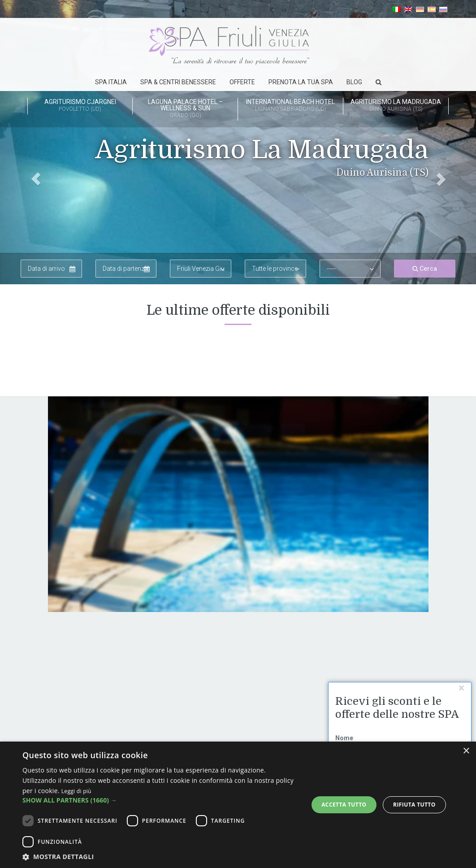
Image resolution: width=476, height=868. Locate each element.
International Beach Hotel (290, 106)
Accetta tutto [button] (344, 805)
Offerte (242, 82)
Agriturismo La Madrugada (396, 106)
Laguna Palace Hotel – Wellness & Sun (185, 109)
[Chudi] (461, 688)
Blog (354, 82)
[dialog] (238, 805)
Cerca (425, 269)
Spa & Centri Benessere (178, 82)
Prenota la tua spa (301, 82)
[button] (36, 142)
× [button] (466, 751)
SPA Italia (111, 82)
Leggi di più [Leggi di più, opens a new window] (76, 791)
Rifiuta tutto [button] (414, 805)
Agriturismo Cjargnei (80, 106)
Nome (344, 738)
